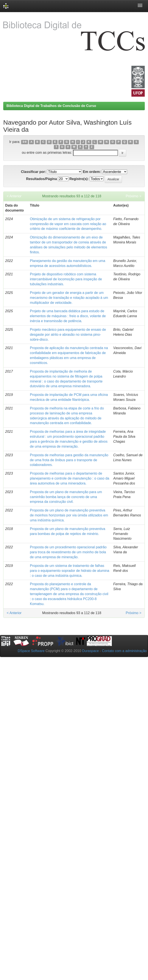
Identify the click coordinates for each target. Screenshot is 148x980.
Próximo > (134, 196)
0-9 (24, 142)
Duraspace (90, 651)
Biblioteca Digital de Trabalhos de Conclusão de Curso (51, 106)
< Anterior (14, 196)
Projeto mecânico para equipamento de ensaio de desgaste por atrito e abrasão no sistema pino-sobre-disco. (68, 335)
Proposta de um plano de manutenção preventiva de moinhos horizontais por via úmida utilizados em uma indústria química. (69, 515)
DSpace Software (31, 651)
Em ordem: (92, 172)
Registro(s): (79, 179)
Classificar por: (33, 172)
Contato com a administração (124, 651)
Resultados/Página (41, 179)
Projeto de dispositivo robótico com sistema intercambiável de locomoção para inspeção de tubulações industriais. (66, 279)
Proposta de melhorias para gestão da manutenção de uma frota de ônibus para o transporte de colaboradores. (69, 460)
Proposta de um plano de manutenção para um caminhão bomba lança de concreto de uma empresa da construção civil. (66, 497)
